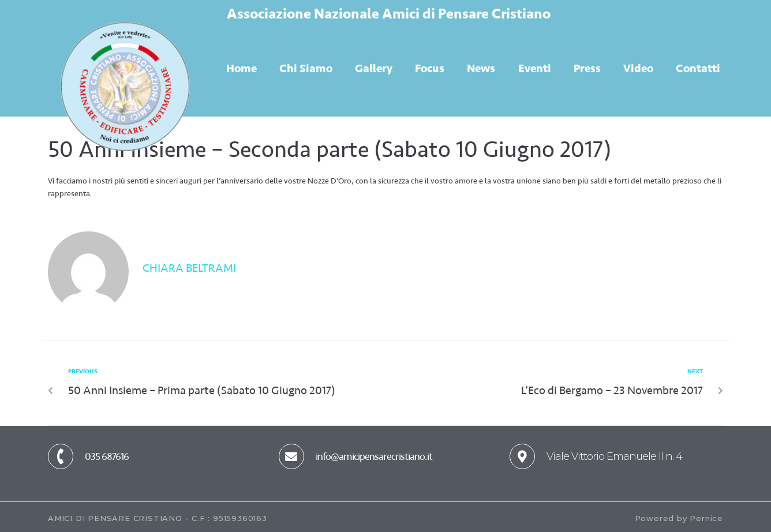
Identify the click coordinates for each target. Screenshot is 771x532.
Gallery (374, 68)
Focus (430, 68)
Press (587, 68)
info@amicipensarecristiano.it (374, 456)
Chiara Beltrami (189, 268)
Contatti (698, 68)
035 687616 (107, 456)
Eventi (535, 68)
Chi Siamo (306, 68)
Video (638, 68)
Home (242, 68)
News (481, 68)
